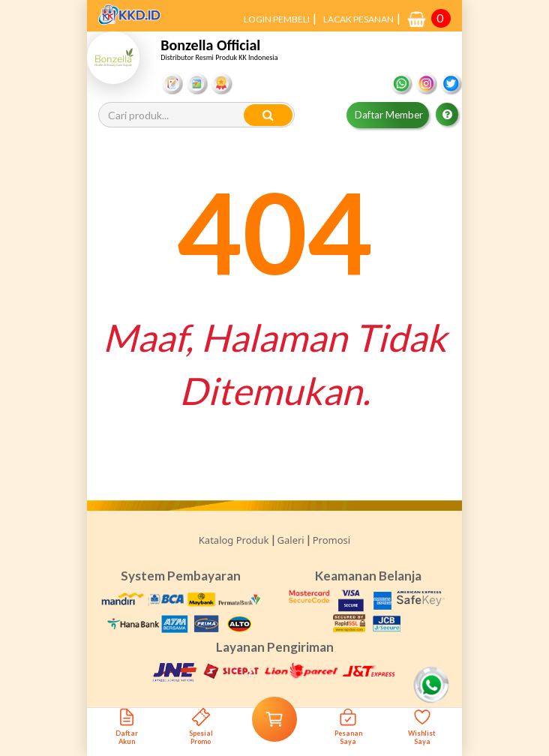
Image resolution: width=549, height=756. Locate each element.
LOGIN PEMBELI (277, 19)
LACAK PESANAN (358, 19)
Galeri (291, 540)
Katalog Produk (234, 540)
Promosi (331, 540)
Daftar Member (389, 115)
